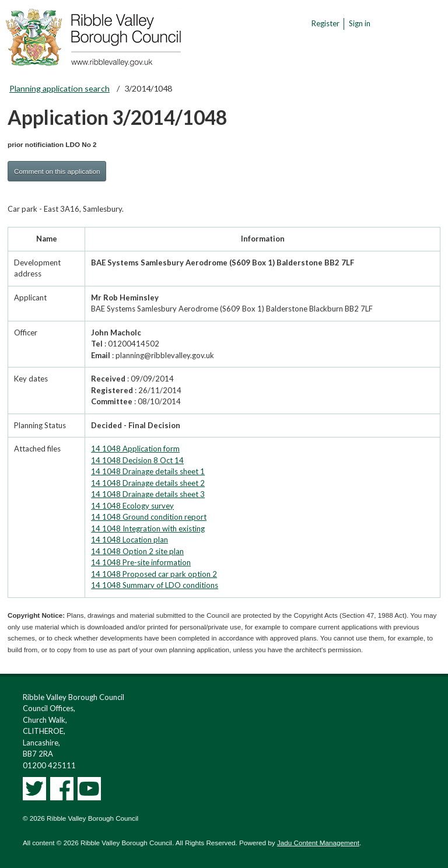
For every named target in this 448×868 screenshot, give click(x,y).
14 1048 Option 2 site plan (137, 551)
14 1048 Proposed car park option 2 (154, 574)
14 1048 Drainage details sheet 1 (148, 471)
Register (325, 23)
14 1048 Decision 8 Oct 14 (137, 460)
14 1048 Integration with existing (148, 528)
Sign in (360, 23)
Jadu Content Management (318, 843)
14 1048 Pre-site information (141, 562)
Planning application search (60, 88)
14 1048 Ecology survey (132, 506)
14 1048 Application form (135, 449)
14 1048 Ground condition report (149, 517)
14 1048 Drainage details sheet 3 (148, 494)
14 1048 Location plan (129, 540)
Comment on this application (57, 171)
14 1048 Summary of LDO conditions (155, 585)
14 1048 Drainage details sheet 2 (148, 483)
